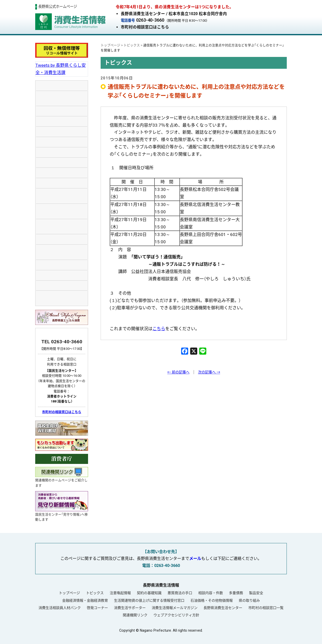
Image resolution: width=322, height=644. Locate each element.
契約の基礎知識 (149, 593)
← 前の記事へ (178, 372)
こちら (159, 329)
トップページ (69, 593)
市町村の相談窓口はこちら (145, 27)
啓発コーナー (97, 608)
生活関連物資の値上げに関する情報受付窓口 (149, 600)
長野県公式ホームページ (58, 7)
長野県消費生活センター (223, 608)
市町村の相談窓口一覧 (266, 608)
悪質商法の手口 (180, 593)
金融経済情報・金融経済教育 (85, 600)
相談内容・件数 (211, 593)
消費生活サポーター (130, 608)
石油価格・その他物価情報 (212, 600)
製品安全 (256, 593)
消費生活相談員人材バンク (60, 608)
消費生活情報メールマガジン (175, 608)
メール (195, 558)
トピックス (95, 593)
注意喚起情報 (120, 593)
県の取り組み (249, 600)
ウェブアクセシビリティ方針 (176, 615)
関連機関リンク (135, 615)
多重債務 (236, 593)
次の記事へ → (209, 372)
